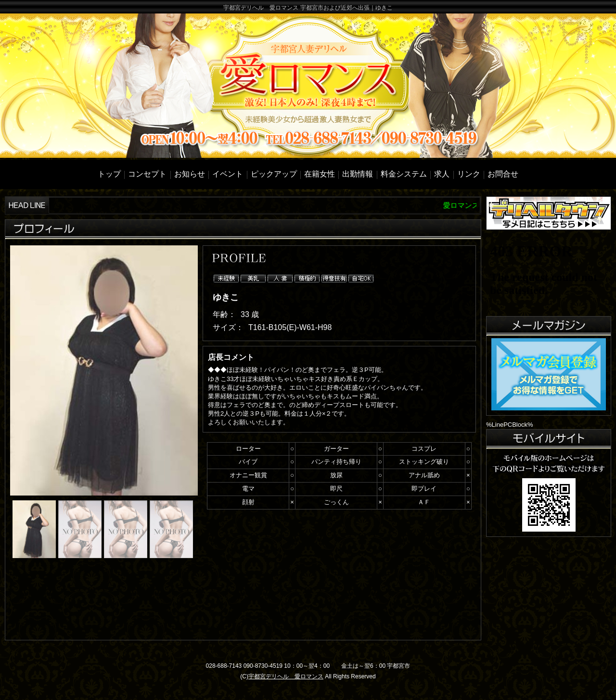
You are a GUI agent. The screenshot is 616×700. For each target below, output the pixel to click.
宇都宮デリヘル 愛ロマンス (286, 676)
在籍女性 (320, 174)
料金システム (404, 174)
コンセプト (147, 174)
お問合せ (503, 174)
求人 (442, 174)
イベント (228, 174)
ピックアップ (274, 174)
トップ (109, 174)
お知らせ (190, 174)
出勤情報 (358, 174)
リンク (469, 174)
